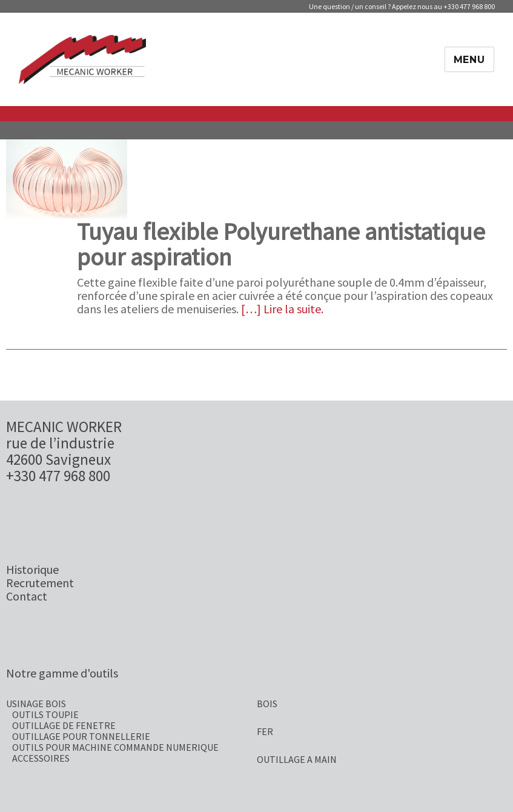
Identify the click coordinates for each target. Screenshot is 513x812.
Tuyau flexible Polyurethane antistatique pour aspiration (281, 244)
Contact (27, 596)
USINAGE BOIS (36, 704)
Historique (32, 569)
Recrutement (40, 583)
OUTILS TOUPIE (45, 714)
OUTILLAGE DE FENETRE (64, 725)
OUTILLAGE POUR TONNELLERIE (81, 736)
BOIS (267, 704)
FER (265, 731)
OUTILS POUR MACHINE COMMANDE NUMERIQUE (115, 747)
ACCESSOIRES (41, 758)
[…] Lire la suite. (282, 309)
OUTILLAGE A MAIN (297, 759)
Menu (469, 60)
